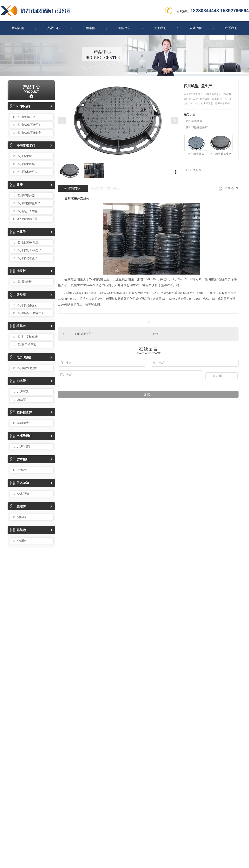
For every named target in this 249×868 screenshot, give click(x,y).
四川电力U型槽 (27, 368)
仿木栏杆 (20, 459)
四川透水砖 (25, 156)
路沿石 (18, 295)
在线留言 (194, 170)
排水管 (18, 381)
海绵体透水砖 (23, 145)
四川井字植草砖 (27, 337)
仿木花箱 (20, 483)
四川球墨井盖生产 (29, 203)
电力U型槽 (21, 357)
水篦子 (18, 232)
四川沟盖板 (25, 282)
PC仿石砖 (20, 106)
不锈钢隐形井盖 (27, 219)
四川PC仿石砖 (27, 117)
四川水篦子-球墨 (28, 242)
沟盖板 (18, 271)
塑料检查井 (21, 412)
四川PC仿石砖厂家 (29, 125)
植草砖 (18, 326)
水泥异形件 (21, 436)
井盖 (17, 185)
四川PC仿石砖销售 (29, 133)
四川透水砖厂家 (27, 172)
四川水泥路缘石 (27, 305)
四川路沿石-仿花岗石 (31, 313)
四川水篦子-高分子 (29, 250)
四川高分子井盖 (27, 211)
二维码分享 (232, 188)
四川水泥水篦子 (27, 258)
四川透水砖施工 (27, 164)
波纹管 (22, 399)
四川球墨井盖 (26, 195)
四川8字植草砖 (27, 344)
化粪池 (18, 530)
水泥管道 (23, 391)
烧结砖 (18, 506)
